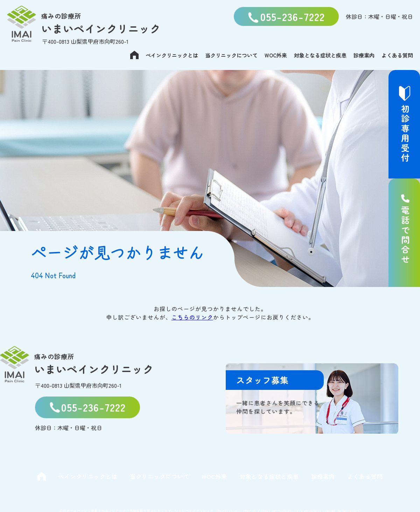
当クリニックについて (231, 55)
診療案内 (364, 55)
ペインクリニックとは (172, 55)
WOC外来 (276, 55)
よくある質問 (397, 55)
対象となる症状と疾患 (320, 55)
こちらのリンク (192, 317)
